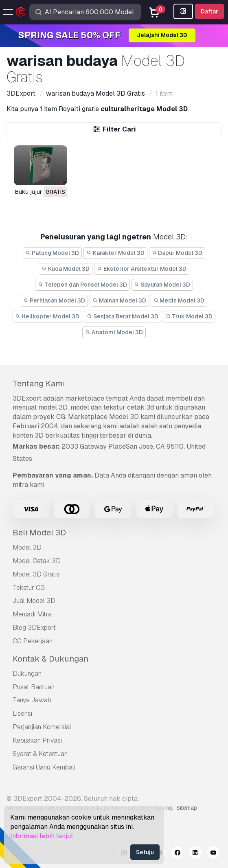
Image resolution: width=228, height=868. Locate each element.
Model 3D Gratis (36, 574)
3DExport (27, 398)
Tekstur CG (29, 588)
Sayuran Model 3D (162, 285)
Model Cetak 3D (37, 561)
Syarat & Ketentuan (40, 754)
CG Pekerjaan (33, 641)
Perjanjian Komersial (42, 727)
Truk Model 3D (189, 316)
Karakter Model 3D (115, 253)
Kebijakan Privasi (37, 740)
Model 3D (27, 547)
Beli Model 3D (39, 533)
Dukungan (27, 674)
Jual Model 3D (34, 601)
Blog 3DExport (34, 628)
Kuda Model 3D (66, 269)
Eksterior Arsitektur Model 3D (142, 269)
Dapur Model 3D (177, 253)
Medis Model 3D (179, 300)
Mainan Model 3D (119, 300)
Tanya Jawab (32, 700)
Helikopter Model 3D (48, 316)
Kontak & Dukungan (50, 659)
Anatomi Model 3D (114, 332)
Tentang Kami (39, 384)
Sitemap (187, 808)
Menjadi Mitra (32, 614)
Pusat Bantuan (34, 687)
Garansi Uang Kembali (44, 767)
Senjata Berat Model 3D (123, 316)
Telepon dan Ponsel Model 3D (82, 285)
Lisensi (22, 713)
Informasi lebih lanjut (42, 836)
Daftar (209, 11)
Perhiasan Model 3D (55, 300)
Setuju (145, 852)
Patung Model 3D (53, 253)
